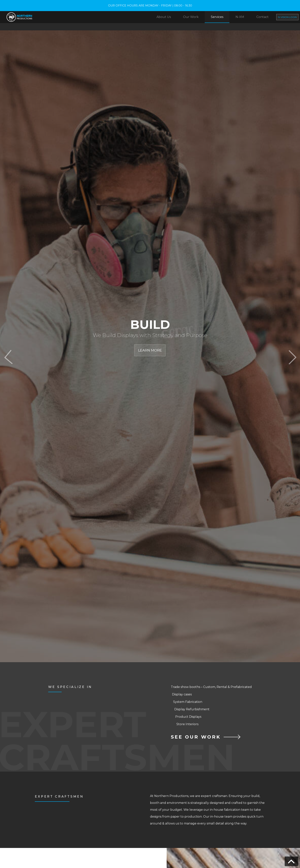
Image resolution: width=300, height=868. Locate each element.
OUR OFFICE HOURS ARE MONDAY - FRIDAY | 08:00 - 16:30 (150, 6)
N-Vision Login (287, 17)
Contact (262, 17)
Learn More (150, 350)
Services (217, 17)
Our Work (191, 17)
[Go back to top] (291, 861)
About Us (164, 17)
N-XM (240, 17)
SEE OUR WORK (196, 736)
